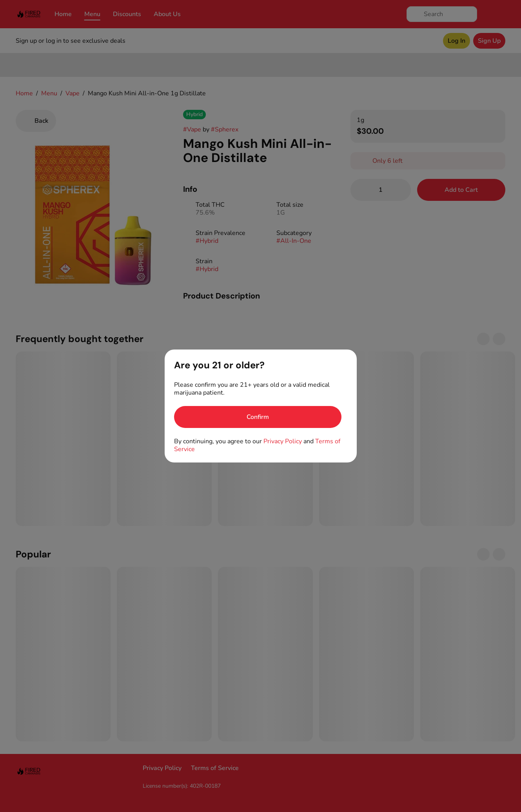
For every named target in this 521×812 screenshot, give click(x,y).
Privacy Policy (283, 441)
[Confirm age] (258, 417)
